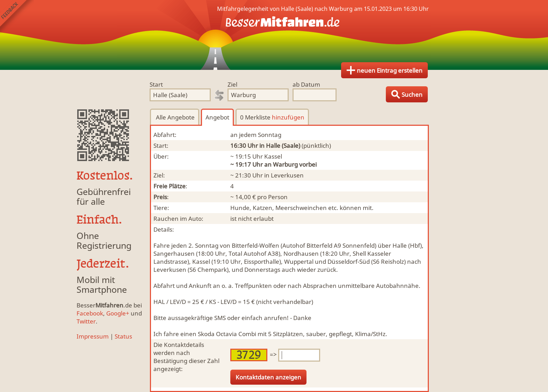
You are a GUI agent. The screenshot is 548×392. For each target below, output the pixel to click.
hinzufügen (288, 117)
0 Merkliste (272, 117)
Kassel (273, 156)
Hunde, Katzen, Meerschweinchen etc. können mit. (302, 208)
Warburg (285, 164)
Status (123, 336)
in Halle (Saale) (280, 146)
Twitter (86, 321)
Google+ (118, 313)
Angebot (217, 117)
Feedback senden (17, 17)
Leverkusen (287, 175)
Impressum (93, 336)
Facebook (90, 313)
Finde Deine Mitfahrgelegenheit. (274, 35)
